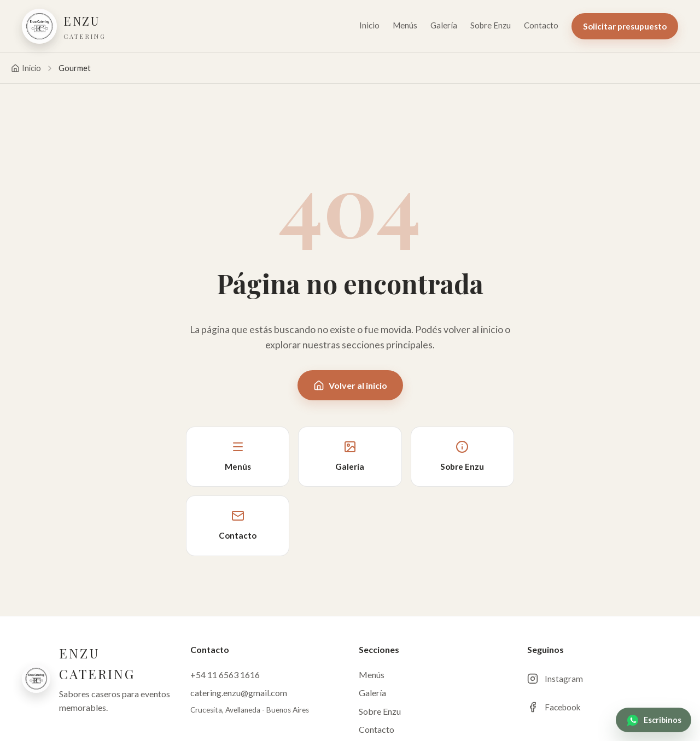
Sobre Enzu (491, 25)
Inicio (369, 25)
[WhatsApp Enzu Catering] (654, 720)
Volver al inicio (350, 386)
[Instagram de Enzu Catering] (603, 679)
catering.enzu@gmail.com (239, 693)
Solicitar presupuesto (625, 26)
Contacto (541, 25)
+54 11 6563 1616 (225, 675)
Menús (405, 25)
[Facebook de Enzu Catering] (603, 707)
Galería (444, 25)
